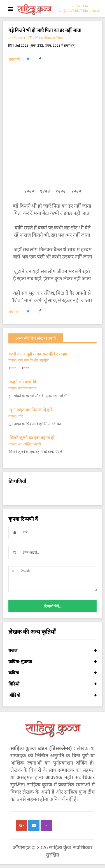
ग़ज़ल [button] (53, 651)
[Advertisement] (53, 127)
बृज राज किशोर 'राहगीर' (34, 360)
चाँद (21, 416)
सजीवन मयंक (27, 388)
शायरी (12, 38)
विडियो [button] (53, 684)
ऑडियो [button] (53, 695)
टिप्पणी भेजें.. (53, 606)
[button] (28, 59)
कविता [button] (53, 673)
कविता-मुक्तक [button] (53, 662)
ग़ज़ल (22, 38)
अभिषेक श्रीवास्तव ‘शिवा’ (46, 38)
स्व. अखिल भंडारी (30, 444)
